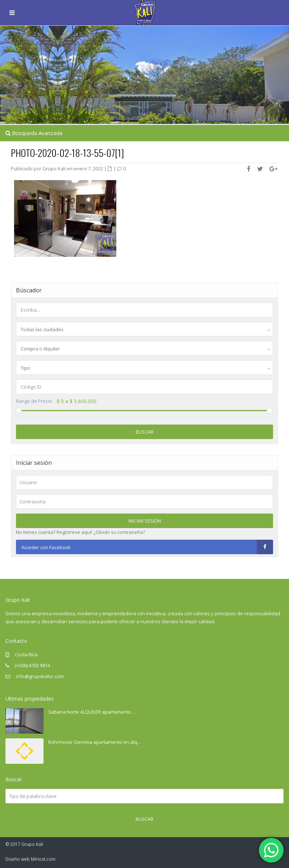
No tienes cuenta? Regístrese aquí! (54, 532)
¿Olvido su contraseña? (119, 532)
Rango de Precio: (34, 401)
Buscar (144, 432)
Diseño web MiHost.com (30, 859)
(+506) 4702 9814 (32, 665)
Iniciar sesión (145, 521)
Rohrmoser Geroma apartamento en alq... (94, 742)
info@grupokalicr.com (39, 676)
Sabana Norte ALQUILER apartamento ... (92, 712)
